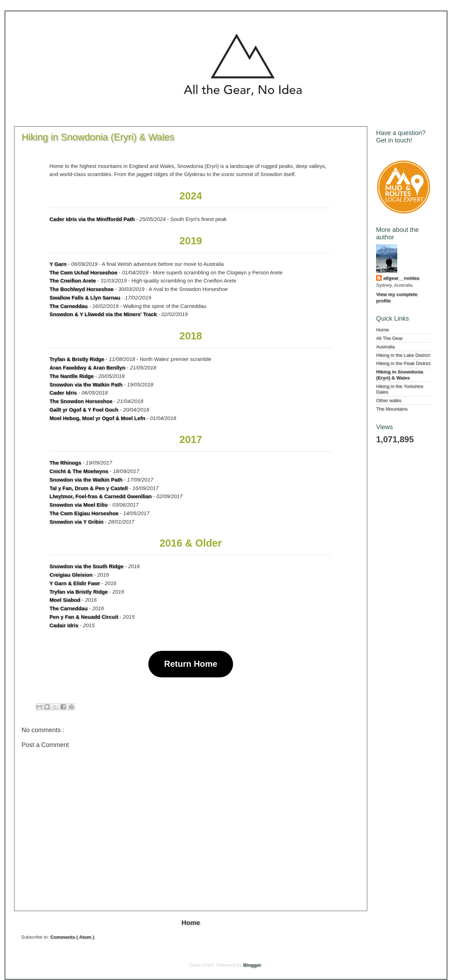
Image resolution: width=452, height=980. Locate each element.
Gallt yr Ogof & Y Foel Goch (84, 410)
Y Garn (58, 264)
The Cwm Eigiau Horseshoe (84, 513)
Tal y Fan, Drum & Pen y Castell (89, 488)
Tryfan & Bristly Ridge (77, 359)
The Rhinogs (65, 463)
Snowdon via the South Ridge (86, 566)
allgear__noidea (401, 278)
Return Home (191, 664)
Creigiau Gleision (71, 575)
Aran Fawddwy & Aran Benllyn (87, 368)
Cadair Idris (64, 625)
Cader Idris (63, 393)
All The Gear (389, 338)
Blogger (252, 965)
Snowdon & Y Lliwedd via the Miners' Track (103, 314)
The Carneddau (69, 306)
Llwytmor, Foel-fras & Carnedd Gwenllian (101, 496)
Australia (385, 347)
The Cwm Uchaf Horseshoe (83, 273)
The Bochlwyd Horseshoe (81, 289)
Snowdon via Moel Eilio (79, 505)
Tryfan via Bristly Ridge (79, 592)
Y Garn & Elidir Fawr (75, 583)
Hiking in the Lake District (403, 355)
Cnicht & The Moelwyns (79, 471)
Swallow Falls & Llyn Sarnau (85, 298)
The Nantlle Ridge (72, 376)
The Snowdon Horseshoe (81, 401)
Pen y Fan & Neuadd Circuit (84, 617)
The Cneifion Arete (73, 281)
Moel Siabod (65, 600)
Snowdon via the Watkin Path (86, 385)
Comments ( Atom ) (72, 937)
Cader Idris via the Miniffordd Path (92, 219)
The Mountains (392, 409)
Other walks (389, 400)
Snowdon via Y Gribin (76, 522)
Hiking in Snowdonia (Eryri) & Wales (400, 375)
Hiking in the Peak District (403, 363)
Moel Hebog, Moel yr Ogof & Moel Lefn (97, 418)
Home (191, 923)
